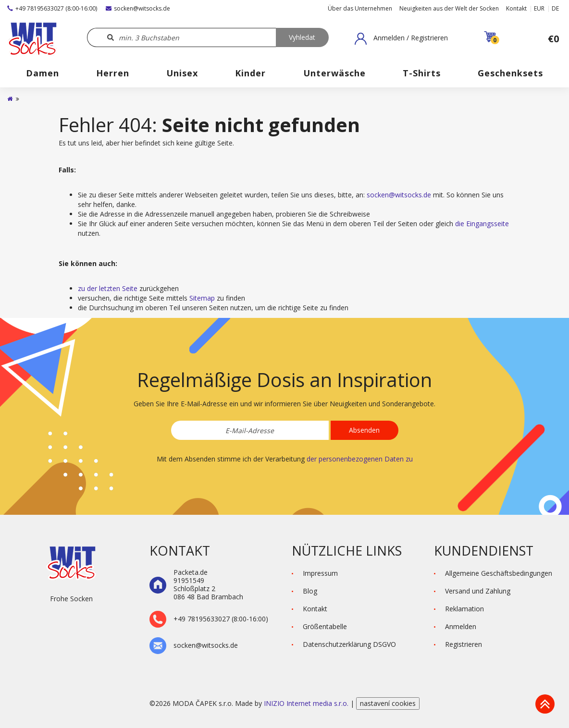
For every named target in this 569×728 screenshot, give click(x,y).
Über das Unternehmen (360, 8)
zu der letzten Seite (108, 288)
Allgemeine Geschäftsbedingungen (499, 573)
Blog (310, 591)
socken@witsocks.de (138, 8)
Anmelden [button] (461, 626)
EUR (539, 8)
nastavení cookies (388, 703)
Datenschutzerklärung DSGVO (349, 644)
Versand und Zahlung (478, 591)
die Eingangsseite (482, 224)
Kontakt (516, 8)
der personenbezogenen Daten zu (360, 459)
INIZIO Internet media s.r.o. (307, 703)
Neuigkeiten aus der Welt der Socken (449, 8)
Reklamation (464, 609)
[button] (401, 38)
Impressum (320, 573)
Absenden (364, 430)
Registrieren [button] (464, 644)
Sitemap (202, 298)
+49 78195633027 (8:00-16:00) (52, 8)
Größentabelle (325, 626)
